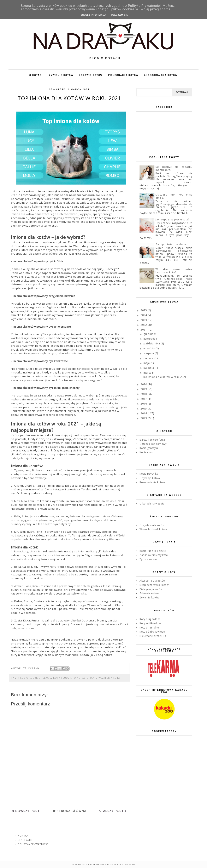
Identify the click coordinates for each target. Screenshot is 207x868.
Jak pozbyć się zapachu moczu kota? (174, 168)
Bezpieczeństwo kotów (154, 585)
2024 (144, 315)
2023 (144, 320)
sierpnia (149, 353)
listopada (150, 339)
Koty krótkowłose (150, 623)
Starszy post (111, 811)
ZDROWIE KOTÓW (91, 75)
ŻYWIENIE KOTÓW (61, 75)
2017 (144, 399)
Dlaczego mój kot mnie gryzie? (174, 196)
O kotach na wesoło (152, 504)
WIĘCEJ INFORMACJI (94, 15)
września (149, 348)
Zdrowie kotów (149, 593)
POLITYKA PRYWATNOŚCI (34, 844)
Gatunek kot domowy (153, 444)
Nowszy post (27, 811)
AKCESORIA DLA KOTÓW (161, 75)
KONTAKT (24, 836)
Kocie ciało (146, 452)
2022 (144, 325)
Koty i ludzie (63, 678)
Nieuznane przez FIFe (153, 636)
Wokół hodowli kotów (153, 529)
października (152, 343)
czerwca (149, 358)
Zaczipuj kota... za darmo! (172, 244)
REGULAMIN (25, 840)
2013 (144, 418)
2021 (144, 330)
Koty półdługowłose (152, 632)
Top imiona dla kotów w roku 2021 (165, 377)
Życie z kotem (148, 559)
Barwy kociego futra (152, 440)
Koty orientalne (149, 628)
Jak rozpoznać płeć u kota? (172, 219)
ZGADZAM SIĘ (119, 15)
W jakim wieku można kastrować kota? (174, 271)
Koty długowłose (150, 619)
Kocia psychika (149, 474)
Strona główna (71, 811)
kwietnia (149, 368)
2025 (144, 310)
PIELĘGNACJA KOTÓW (123, 75)
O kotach (81, 678)
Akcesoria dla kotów (152, 581)
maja (147, 363)
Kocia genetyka (149, 448)
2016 (144, 404)
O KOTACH (37, 75)
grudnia (149, 334)
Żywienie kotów (149, 598)
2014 (144, 413)
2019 (144, 389)
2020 (144, 384)
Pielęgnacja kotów (151, 589)
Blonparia (129, 865)
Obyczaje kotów (150, 478)
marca (148, 373)
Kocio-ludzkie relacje (36, 678)
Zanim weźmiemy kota (105, 678)
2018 (144, 394)
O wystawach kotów (152, 525)
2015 (144, 409)
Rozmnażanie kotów (152, 482)
